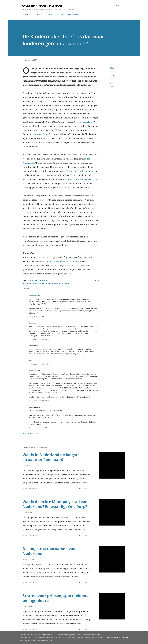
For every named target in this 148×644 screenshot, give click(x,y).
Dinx (31, 323)
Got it (125, 638)
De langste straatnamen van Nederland (49, 551)
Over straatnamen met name (42, 6)
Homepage (26, 15)
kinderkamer (88, 122)
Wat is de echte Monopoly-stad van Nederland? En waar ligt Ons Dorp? (55, 504)
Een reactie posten (30, 433)
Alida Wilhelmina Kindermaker (77, 179)
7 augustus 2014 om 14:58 (39, 364)
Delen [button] (112, 68)
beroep (112, 79)
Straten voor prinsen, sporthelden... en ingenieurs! (56, 598)
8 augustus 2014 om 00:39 (39, 428)
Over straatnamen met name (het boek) (63, 15)
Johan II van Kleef (45, 134)
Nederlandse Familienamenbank (80, 171)
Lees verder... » (85, 489)
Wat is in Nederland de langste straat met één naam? (51, 457)
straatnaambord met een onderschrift (63, 261)
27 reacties (33, 536)
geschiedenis (114, 83)
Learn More (113, 638)
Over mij (39, 15)
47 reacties (33, 489)
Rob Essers (33, 296)
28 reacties (33, 583)
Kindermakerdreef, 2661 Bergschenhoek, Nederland (50, 283)
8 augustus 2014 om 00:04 (39, 400)
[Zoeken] (116, 6)
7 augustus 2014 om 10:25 (39, 339)
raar (111, 86)
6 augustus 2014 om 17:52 (39, 317)
